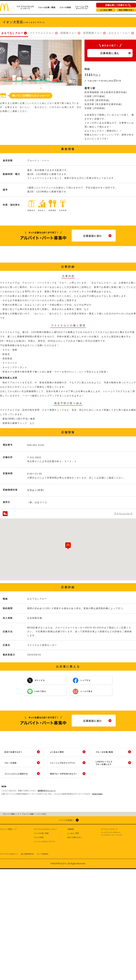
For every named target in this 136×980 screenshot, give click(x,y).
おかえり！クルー (120, 33)
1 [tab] (41, 88)
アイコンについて (123, 514)
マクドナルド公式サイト (9, 854)
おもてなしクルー (12, 33)
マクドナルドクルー (42, 33)
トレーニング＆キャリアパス (82, 7)
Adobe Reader (97, 794)
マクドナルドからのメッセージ (25, 7)
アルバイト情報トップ (8, 829)
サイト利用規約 (43, 854)
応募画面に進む (110, 53)
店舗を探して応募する (116, 5)
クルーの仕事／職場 (47, 7)
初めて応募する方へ (126, 10)
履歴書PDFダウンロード (47, 791)
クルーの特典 (65, 7)
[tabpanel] (41, 63)
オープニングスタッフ (109, 829)
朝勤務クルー (69, 33)
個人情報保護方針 (27, 854)
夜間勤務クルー (93, 33)
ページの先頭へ (67, 820)
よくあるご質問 (106, 10)
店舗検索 (71, 829)
